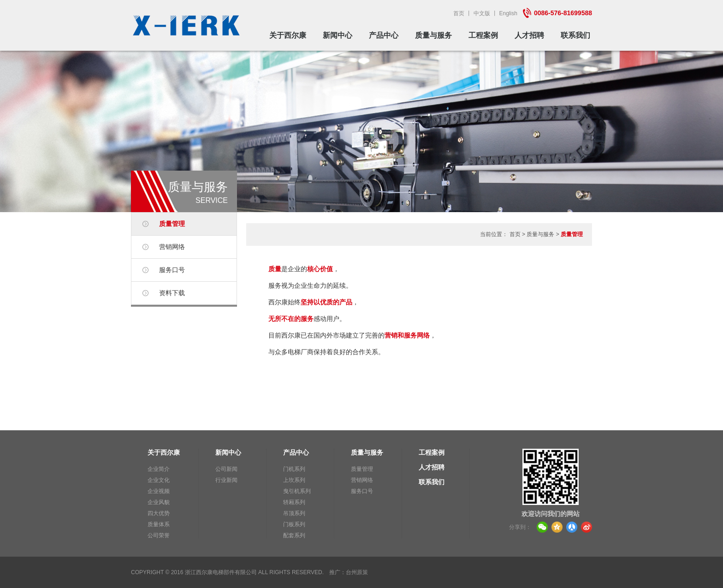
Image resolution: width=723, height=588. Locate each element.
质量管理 (172, 224)
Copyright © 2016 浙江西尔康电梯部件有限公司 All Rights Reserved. (227, 572)
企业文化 (159, 480)
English (508, 13)
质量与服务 (433, 35)
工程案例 (483, 35)
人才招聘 (529, 35)
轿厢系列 (294, 502)
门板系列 (294, 524)
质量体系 (159, 524)
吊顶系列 (294, 513)
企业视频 (159, 491)
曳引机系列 (297, 491)
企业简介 (159, 469)
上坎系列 (294, 480)
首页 (459, 13)
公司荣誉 (159, 535)
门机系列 (294, 469)
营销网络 (172, 247)
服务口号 (172, 270)
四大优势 (159, 513)
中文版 (482, 13)
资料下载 (172, 293)
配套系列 (294, 535)
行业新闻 (226, 480)
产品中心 (384, 35)
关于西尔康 (288, 35)
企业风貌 (159, 502)
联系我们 (575, 35)
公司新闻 (226, 469)
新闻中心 (338, 35)
